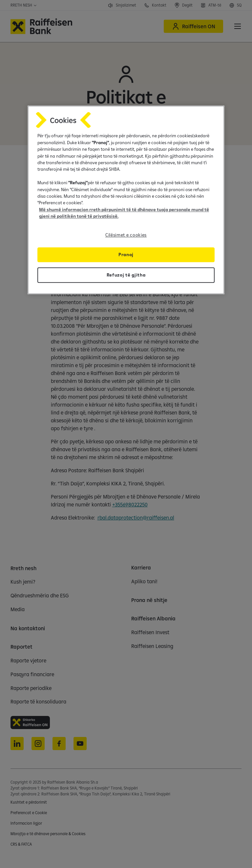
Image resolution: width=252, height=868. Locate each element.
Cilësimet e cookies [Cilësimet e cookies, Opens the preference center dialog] (126, 235)
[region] (126, 200)
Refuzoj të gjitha (126, 275)
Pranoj (126, 255)
